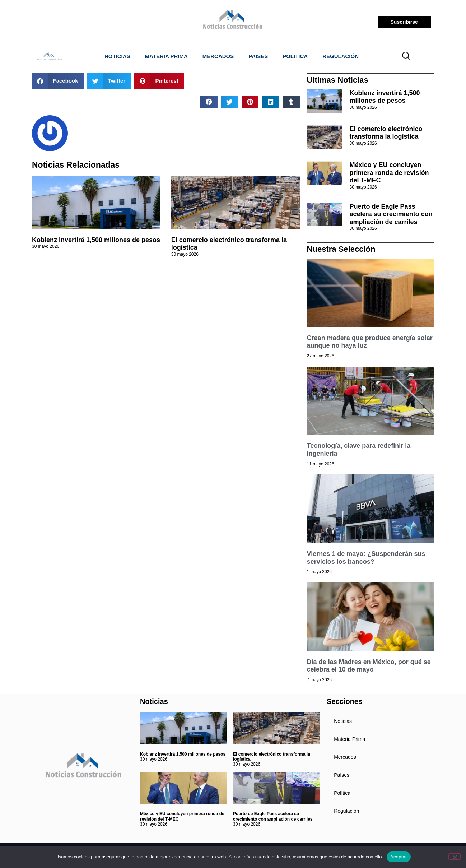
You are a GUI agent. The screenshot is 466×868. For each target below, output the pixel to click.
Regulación (341, 56)
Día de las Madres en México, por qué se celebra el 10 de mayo (369, 666)
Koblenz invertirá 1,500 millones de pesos (96, 240)
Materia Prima (166, 56)
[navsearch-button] (406, 56)
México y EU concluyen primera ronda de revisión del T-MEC (389, 173)
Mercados (218, 56)
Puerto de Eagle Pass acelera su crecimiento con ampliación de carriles (391, 214)
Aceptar (399, 857)
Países (258, 56)
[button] (58, 81)
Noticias (117, 56)
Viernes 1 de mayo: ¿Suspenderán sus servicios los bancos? (366, 558)
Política (295, 56)
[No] (455, 857)
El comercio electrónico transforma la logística (386, 133)
